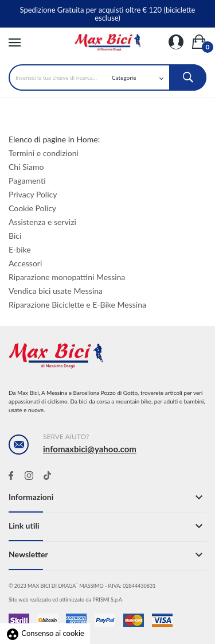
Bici (15, 236)
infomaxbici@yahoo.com (90, 449)
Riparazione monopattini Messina (67, 277)
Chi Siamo (26, 167)
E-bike (20, 249)
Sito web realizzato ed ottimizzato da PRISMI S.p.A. (66, 600)
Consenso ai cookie (45, 633)
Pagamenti (27, 181)
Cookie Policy (32, 208)
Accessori (25, 263)
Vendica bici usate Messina (56, 291)
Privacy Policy (33, 194)
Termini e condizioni (44, 153)
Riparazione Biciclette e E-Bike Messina (77, 304)
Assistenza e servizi (42, 222)
